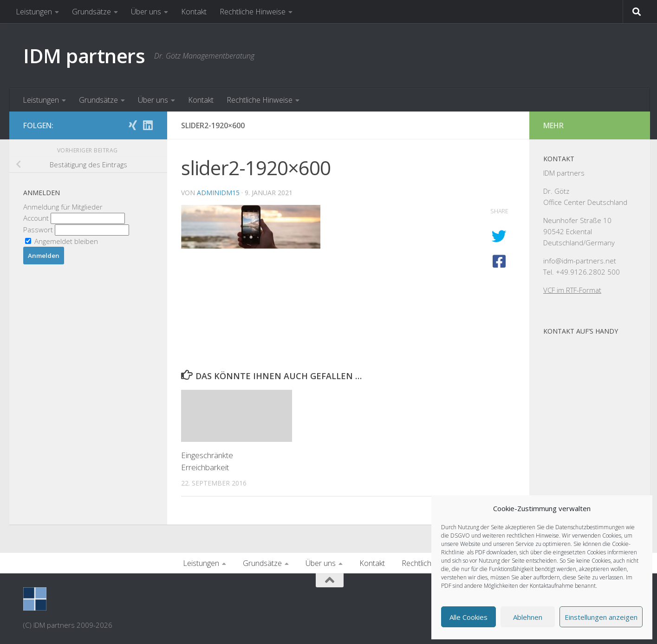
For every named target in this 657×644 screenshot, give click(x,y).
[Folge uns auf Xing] (133, 125)
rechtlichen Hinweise (533, 536)
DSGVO (460, 536)
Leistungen (34, 12)
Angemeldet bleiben (62, 241)
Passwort (38, 230)
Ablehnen (528, 617)
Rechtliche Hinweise (253, 12)
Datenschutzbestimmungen (590, 527)
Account (37, 218)
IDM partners (84, 56)
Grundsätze (91, 12)
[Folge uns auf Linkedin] (148, 125)
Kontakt (194, 12)
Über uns (146, 12)
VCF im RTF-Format (572, 290)
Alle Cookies (468, 617)
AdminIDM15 (218, 193)
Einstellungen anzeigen (601, 617)
